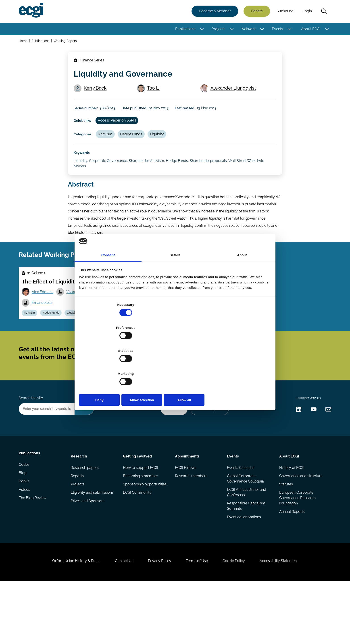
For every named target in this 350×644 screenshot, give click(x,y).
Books (25, 534)
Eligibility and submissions (93, 543)
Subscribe (284, 12)
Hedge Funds (136, 146)
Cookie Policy (238, 620)
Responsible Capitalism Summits (246, 556)
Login (306, 12)
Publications (184, 30)
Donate (256, 12)
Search (323, 12)
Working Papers (67, 42)
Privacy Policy (158, 620)
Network (248, 30)
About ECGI (310, 30)
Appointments (187, 504)
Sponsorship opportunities (145, 534)
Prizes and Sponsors (88, 552)
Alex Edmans (45, 323)
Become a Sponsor (208, 455)
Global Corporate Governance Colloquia (245, 528)
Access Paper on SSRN (121, 131)
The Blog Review (33, 552)
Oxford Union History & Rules (68, 620)
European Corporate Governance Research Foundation (297, 548)
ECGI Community (137, 543)
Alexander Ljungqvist (234, 95)
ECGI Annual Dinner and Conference (246, 542)
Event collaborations (244, 568)
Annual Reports (291, 563)
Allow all (239, 366)
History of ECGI (291, 516)
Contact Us (119, 620)
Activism (109, 146)
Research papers (85, 516)
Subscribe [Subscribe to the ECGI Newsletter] (199, 392)
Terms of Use (198, 620)
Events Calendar (240, 516)
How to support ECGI (141, 516)
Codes (25, 516)
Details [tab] (175, 291)
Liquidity (164, 146)
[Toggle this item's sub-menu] (201, 30)
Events (277, 30)
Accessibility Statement (286, 620)
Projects (218, 30)
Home (24, 42)
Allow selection (175, 366)
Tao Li (155, 95)
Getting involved (138, 504)
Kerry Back (97, 95)
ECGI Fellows (186, 516)
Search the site (32, 443)
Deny (111, 366)
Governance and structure (300, 525)
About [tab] (242, 291)
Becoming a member (141, 525)
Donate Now (170, 455)
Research (80, 504)
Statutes (285, 534)
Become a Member (214, 12)
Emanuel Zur (44, 334)
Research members (191, 525)
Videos (25, 543)
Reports (78, 525)
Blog (24, 525)
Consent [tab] (108, 291)
